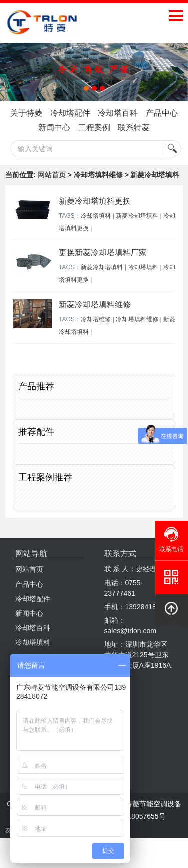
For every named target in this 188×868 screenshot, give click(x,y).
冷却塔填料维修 (137, 319)
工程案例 (94, 127)
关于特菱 (26, 113)
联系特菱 (134, 127)
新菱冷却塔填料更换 (95, 201)
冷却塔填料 (96, 216)
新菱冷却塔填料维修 (95, 304)
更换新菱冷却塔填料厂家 (103, 253)
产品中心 (162, 113)
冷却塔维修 (96, 319)
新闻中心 (54, 127)
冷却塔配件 (70, 113)
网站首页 (52, 175)
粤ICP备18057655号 (134, 816)
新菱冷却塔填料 (137, 216)
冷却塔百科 (118, 113)
